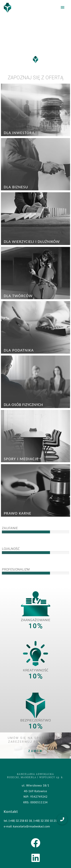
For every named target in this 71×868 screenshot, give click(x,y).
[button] (62, 819)
